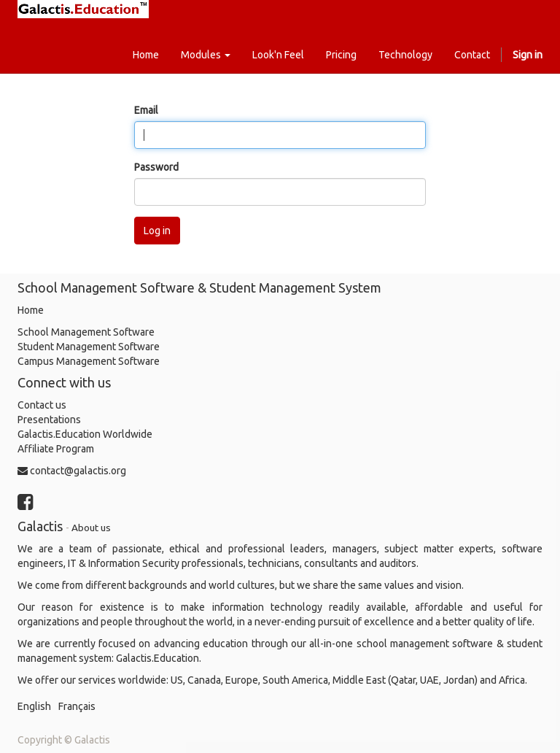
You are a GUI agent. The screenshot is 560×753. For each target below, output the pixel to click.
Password (156, 167)
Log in (157, 231)
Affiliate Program (56, 449)
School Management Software (86, 332)
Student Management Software (89, 347)
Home (31, 310)
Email (146, 110)
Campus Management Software (89, 361)
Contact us (42, 405)
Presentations (49, 420)
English (34, 706)
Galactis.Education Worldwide (85, 434)
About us (91, 528)
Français (77, 706)
